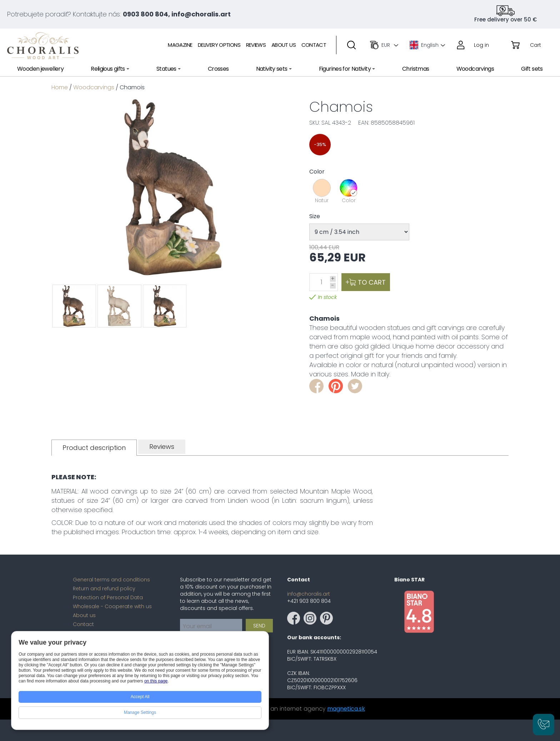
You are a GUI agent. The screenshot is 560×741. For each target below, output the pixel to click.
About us (84, 615)
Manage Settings (140, 712)
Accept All (140, 697)
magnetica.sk (346, 709)
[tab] (94, 448)
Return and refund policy (104, 589)
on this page (156, 681)
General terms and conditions (111, 580)
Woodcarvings (94, 87)
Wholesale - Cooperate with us (112, 606)
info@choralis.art (309, 594)
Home (60, 87)
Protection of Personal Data (108, 597)
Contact (83, 624)
